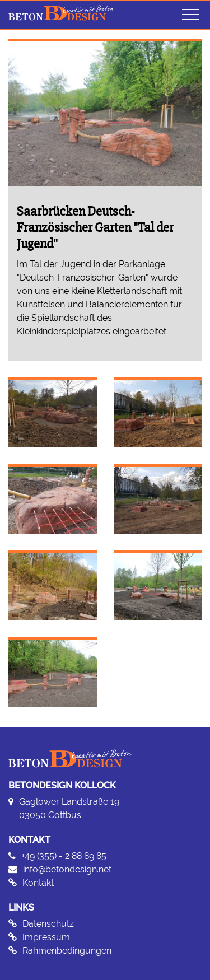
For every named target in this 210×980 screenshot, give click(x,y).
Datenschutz (48, 924)
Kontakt (38, 883)
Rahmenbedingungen (67, 951)
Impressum (46, 937)
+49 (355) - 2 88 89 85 (64, 856)
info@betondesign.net (67, 869)
